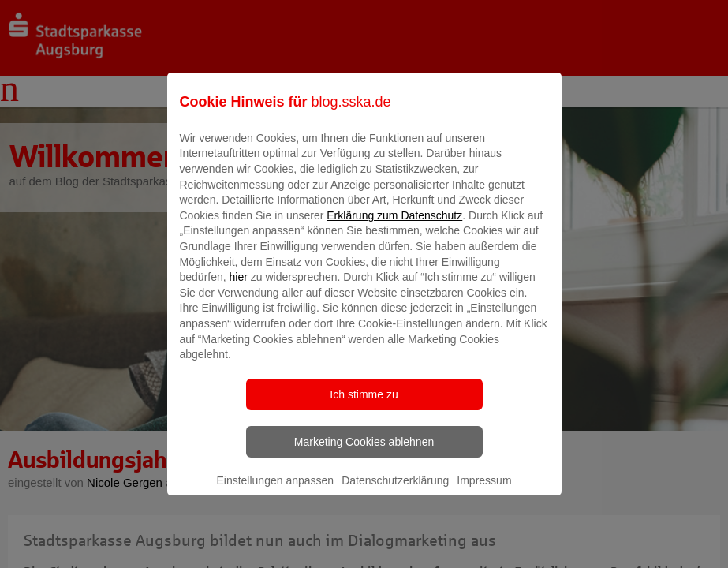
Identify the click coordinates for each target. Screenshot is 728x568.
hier (239, 289)
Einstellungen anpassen (275, 491)
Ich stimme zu (364, 405)
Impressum (484, 491)
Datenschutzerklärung (395, 491)
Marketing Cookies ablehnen (364, 453)
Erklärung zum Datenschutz (394, 226)
